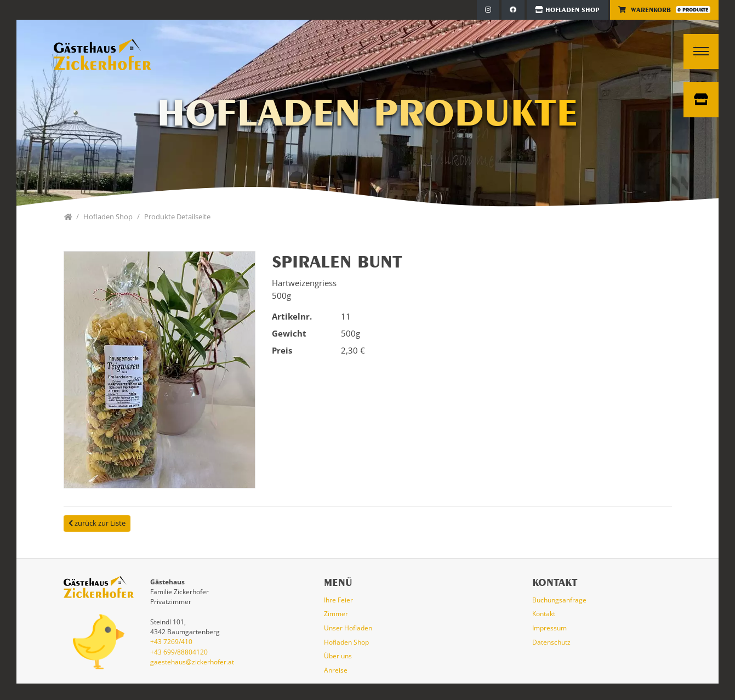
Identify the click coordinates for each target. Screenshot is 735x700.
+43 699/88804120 (179, 652)
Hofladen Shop (567, 10)
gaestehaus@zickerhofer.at (192, 662)
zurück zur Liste (97, 523)
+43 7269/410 (171, 642)
